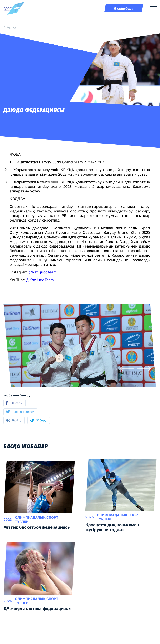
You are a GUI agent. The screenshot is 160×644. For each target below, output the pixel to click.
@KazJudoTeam (39, 280)
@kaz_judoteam (42, 272)
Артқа (12, 27)
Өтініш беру (124, 8)
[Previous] (127, 369)
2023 (8, 520)
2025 (90, 517)
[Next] (144, 369)
